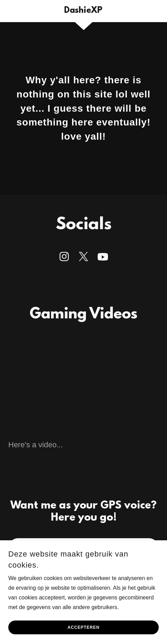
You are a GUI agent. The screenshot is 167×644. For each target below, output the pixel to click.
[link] (83, 11)
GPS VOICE (83, 548)
